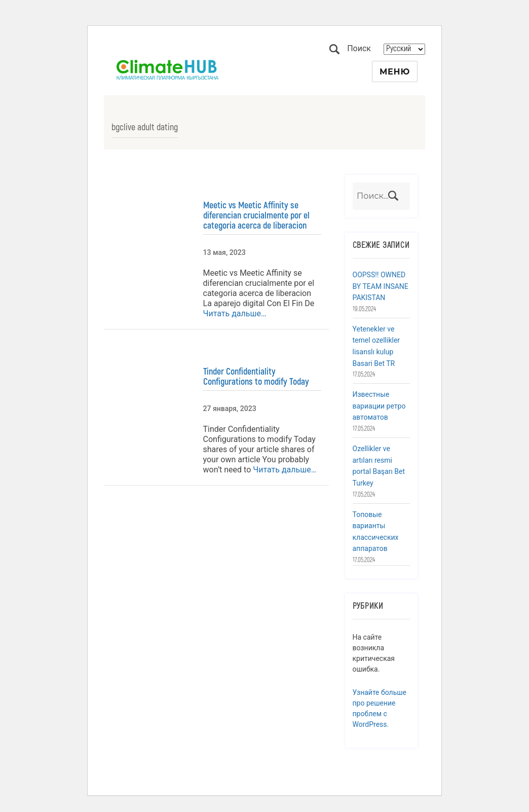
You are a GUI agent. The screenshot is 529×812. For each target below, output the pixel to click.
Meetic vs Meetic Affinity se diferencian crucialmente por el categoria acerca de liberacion (256, 215)
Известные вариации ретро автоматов (379, 406)
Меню (395, 72)
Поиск (334, 49)
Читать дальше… (235, 313)
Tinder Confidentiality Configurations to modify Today (256, 377)
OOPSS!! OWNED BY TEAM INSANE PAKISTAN (381, 286)
